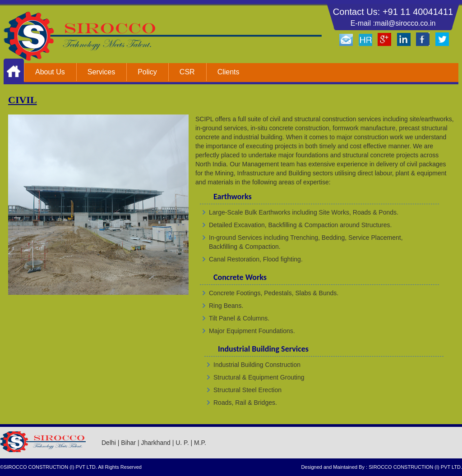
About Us (50, 72)
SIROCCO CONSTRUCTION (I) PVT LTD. (415, 467)
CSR (187, 72)
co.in (428, 23)
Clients (229, 72)
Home (14, 71)
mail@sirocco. (398, 23)
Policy (147, 72)
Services (101, 72)
